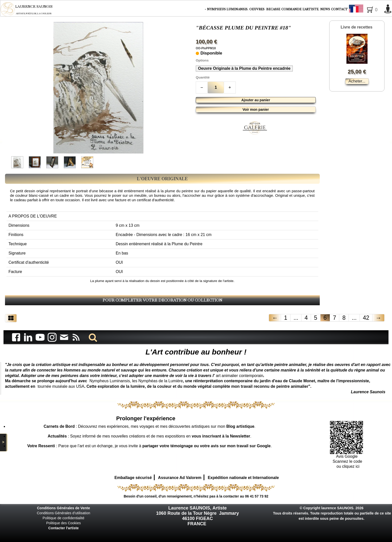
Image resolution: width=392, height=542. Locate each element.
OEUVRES (257, 9)
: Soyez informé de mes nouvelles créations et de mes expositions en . (150, 436)
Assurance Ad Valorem (180, 478)
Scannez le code (347, 461)
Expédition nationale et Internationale (243, 478)
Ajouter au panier (256, 100)
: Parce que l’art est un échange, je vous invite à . (149, 446)
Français (365, 9)
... (296, 318)
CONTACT (339, 9)
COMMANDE (291, 9)
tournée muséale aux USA (61, 386)
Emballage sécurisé (133, 478)
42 (366, 318)
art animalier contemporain (239, 376)
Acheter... (357, 81)
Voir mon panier (256, 109)
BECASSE (273, 9)
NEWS (325, 9)
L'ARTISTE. (311, 9)
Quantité (203, 77)
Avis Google (347, 456)
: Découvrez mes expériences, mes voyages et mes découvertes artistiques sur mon (149, 426)
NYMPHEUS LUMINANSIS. (228, 9)
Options (202, 60)
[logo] (30, 9)
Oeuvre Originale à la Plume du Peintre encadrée (244, 68)
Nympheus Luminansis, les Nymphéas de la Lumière (136, 381)
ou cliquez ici (347, 466)
